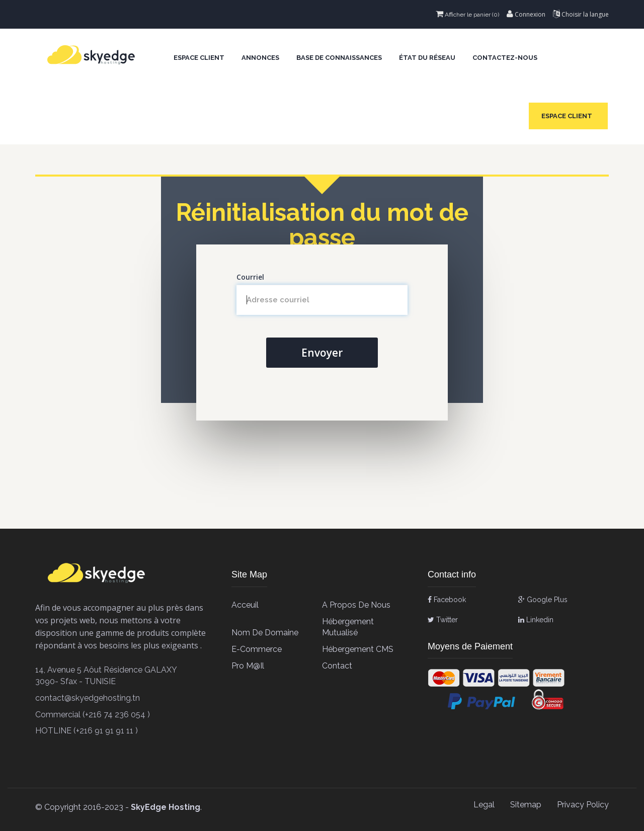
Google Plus (543, 600)
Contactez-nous (505, 58)
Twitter (443, 620)
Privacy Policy (583, 805)
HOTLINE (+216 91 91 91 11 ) (87, 731)
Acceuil (245, 605)
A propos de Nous (356, 605)
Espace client (199, 58)
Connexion (526, 14)
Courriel (250, 277)
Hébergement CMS (358, 649)
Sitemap (526, 805)
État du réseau (427, 58)
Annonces (260, 58)
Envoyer (322, 353)
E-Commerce (257, 649)
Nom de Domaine (265, 633)
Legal (484, 805)
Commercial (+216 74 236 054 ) (93, 715)
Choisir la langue (581, 14)
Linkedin (536, 620)
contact (337, 666)
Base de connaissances (339, 58)
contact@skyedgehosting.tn (88, 698)
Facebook (447, 600)
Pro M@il (248, 666)
